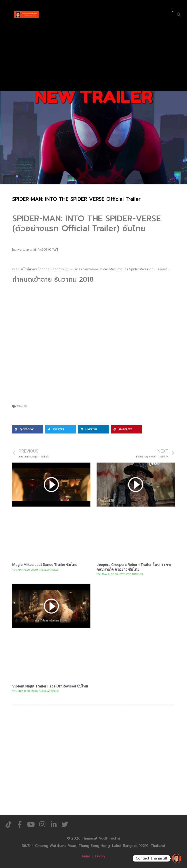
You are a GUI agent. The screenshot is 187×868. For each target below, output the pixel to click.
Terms (86, 856)
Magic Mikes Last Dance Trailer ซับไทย (45, 565)
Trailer (22, 406)
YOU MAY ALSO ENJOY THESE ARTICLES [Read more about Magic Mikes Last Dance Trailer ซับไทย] (35, 570)
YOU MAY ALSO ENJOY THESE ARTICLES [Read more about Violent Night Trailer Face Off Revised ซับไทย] (35, 691)
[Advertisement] (93, 54)
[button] (173, 10)
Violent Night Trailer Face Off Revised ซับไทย (50, 686)
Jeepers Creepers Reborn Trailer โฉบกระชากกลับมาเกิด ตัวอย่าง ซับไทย (134, 567)
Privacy (100, 856)
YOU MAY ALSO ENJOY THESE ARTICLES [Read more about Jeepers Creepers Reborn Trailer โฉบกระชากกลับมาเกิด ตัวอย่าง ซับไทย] (120, 574)
